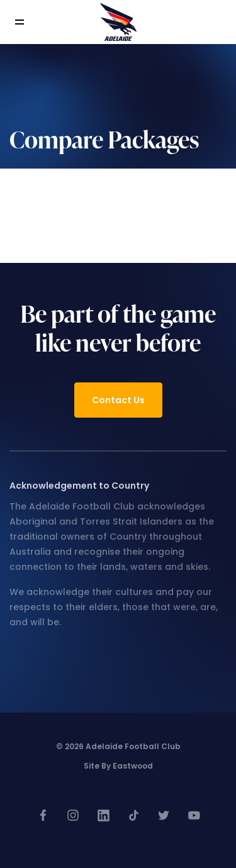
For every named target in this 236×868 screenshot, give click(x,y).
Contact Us (118, 400)
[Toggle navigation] (28, 22)
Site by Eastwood (118, 766)
